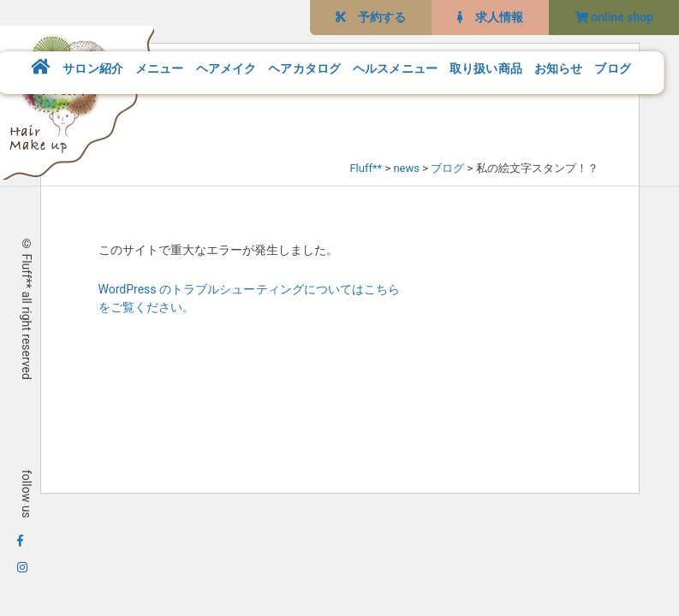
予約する (371, 17)
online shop (614, 17)
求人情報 (490, 17)
